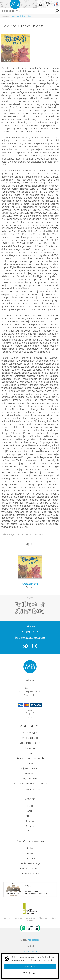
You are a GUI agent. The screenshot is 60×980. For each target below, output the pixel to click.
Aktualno (30, 816)
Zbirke (30, 763)
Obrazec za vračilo (30, 874)
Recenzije (5, 16)
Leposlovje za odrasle (30, 743)
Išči (57, 11)
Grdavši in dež (30, 584)
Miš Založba (34, 940)
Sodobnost (27, 534)
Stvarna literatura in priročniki (30, 758)
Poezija (30, 753)
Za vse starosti (30, 774)
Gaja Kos (30, 587)
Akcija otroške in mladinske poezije (30, 784)
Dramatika (30, 748)
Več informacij (30, 973)
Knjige (30, 806)
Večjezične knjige (30, 779)
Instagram (35, 646)
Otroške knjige (30, 733)
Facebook (25, 646)
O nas (30, 853)
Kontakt (30, 848)
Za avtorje (30, 858)
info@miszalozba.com (30, 638)
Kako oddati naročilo (30, 869)
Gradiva (30, 821)
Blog (30, 831)
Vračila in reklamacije (30, 863)
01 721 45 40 (30, 632)
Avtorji (30, 811)
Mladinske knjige (30, 738)
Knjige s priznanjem (30, 768)
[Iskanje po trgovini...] (27, 11)
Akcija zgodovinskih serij (30, 789)
